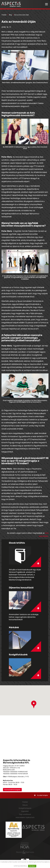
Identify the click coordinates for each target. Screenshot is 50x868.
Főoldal (4, 15)
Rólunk (25, 805)
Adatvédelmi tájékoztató (25, 817)
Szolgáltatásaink (25, 808)
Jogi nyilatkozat (25, 814)
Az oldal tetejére (41, 795)
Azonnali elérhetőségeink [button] (12, 790)
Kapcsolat (25, 811)
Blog (10, 15)
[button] (34, 705)
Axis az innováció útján (22, 15)
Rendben (32, 866)
